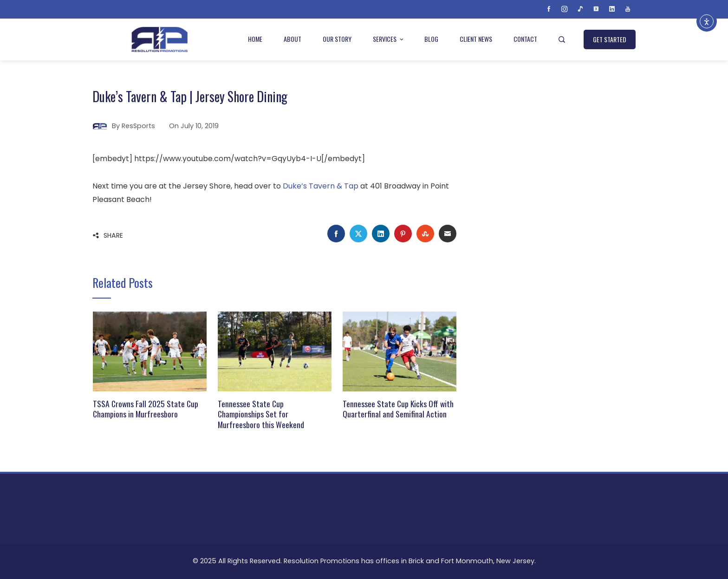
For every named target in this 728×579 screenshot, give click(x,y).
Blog (431, 39)
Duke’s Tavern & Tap (321, 186)
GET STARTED (610, 39)
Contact (525, 39)
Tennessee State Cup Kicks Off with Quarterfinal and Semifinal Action (398, 409)
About (292, 39)
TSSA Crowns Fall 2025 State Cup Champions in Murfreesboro (146, 409)
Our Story (337, 39)
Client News (476, 39)
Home (255, 39)
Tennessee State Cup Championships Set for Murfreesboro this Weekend (261, 414)
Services (389, 39)
